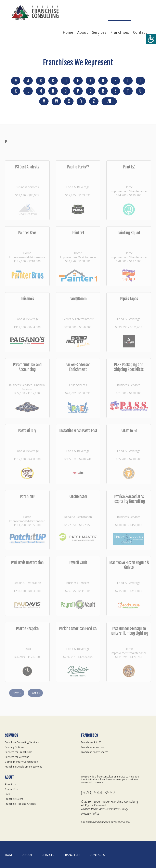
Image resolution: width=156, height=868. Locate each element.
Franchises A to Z (91, 742)
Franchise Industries (93, 747)
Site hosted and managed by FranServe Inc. (105, 822)
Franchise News (14, 799)
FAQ (7, 794)
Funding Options (14, 747)
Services (99, 32)
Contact (140, 32)
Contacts (97, 855)
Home (68, 32)
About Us (10, 784)
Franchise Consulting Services (22, 742)
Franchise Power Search (95, 752)
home (9, 855)
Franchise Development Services (23, 767)
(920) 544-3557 (98, 792)
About (83, 32)
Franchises (120, 32)
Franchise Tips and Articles (20, 804)
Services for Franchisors (19, 752)
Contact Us (11, 789)
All (109, 101)
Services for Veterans (17, 757)
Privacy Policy (90, 814)
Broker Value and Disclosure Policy (105, 809)
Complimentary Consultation (21, 762)
